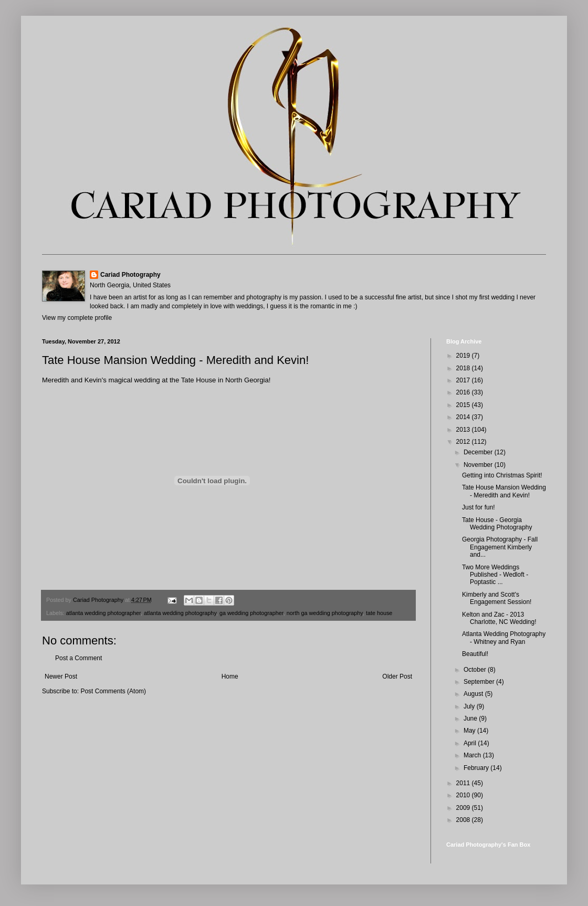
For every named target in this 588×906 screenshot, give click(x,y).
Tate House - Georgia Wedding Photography (497, 524)
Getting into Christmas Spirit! (502, 475)
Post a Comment (78, 658)
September (480, 682)
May (470, 731)
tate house (379, 613)
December (479, 452)
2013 (464, 430)
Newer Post (61, 676)
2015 (464, 405)
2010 (464, 795)
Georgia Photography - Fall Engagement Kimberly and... (500, 547)
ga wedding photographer (251, 613)
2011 (464, 783)
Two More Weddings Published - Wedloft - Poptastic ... (495, 575)
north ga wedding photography (325, 613)
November (479, 465)
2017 (464, 380)
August (474, 694)
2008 (464, 820)
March (473, 755)
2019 (464, 356)
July (470, 706)
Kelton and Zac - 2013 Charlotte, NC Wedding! (499, 618)
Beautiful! (475, 654)
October (476, 670)
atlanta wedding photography (180, 613)
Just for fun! (479, 507)
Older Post (397, 676)
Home (230, 676)
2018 (464, 368)
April (471, 743)
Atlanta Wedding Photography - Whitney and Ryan (504, 638)
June (471, 718)
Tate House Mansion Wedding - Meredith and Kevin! (504, 491)
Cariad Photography (130, 275)
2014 (464, 417)
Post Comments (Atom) (113, 691)
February (477, 768)
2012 (464, 442)
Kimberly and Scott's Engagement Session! (497, 598)
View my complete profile (77, 318)
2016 (464, 392)
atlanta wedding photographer (103, 613)
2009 (464, 808)
